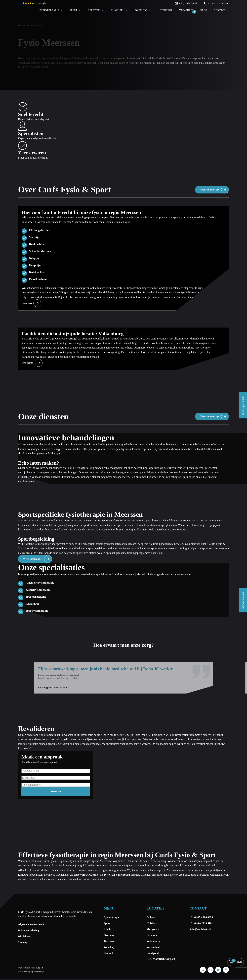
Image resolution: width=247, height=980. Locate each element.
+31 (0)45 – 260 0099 (201, 970)
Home (21, 25)
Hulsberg (214, 58)
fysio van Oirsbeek (85, 927)
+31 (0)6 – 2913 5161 (201, 975)
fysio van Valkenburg (117, 927)
